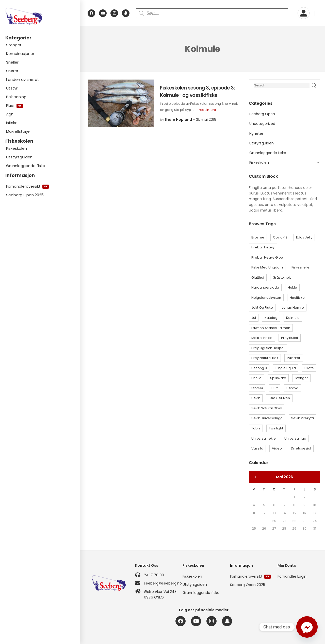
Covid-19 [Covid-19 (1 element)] (280, 237)
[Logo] (40, 16)
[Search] (284, 85)
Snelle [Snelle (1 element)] (256, 378)
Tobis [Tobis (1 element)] (256, 428)
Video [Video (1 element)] (277, 448)
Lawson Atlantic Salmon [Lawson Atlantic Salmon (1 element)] (271, 328)
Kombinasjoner (20, 54)
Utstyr (12, 88)
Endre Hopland (178, 119)
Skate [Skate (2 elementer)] (309, 368)
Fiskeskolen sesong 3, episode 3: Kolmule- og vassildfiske (197, 92)
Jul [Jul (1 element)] (254, 318)
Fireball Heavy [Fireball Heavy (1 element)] (263, 247)
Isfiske (12, 123)
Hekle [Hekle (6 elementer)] (292, 287)
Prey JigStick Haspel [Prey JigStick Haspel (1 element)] (268, 348)
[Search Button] (314, 85)
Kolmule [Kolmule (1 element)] (293, 318)
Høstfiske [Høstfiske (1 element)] (297, 298)
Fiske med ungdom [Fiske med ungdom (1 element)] (267, 267)
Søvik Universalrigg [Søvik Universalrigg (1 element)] (267, 418)
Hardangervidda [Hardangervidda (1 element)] (265, 287)
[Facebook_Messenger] (307, 627)
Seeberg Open (262, 114)
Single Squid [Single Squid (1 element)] (286, 368)
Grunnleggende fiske (26, 166)
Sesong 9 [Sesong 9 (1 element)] (259, 368)
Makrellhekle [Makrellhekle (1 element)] (262, 338)
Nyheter (256, 133)
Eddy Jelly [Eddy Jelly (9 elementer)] (304, 237)
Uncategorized (262, 124)
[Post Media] (121, 103)
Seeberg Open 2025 (25, 195)
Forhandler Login (292, 576)
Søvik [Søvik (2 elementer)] (256, 398)
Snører (12, 71)
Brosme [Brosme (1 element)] (258, 237)
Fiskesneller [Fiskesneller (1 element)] (301, 267)
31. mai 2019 (206, 119)
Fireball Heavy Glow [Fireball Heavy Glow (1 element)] (267, 257)
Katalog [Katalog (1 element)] (271, 318)
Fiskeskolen (17, 148)
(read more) (207, 110)
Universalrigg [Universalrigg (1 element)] (295, 438)
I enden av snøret (23, 79)
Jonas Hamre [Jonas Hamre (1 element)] (293, 308)
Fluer (14, 105)
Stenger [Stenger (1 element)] (301, 378)
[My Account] (304, 13)
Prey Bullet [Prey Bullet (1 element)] (290, 338)
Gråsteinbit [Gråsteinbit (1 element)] (282, 278)
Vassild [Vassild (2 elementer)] (257, 448)
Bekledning (16, 97)
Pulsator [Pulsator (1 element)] (294, 358)
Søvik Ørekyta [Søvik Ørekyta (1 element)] (303, 418)
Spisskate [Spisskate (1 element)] (278, 378)
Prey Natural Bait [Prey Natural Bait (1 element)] (265, 358)
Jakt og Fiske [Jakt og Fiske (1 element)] (262, 308)
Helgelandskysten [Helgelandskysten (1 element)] (266, 298)
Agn (10, 114)
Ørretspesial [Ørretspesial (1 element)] (301, 448)
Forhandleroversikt (27, 186)
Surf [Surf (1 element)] (275, 388)
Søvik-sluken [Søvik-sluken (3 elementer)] (279, 398)
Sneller (12, 62)
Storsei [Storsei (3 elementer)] (257, 388)
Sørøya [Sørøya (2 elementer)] (292, 388)
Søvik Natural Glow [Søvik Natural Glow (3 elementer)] (267, 408)
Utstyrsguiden (19, 157)
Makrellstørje (18, 131)
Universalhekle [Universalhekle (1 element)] (264, 438)
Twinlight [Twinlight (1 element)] (276, 428)
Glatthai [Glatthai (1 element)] (258, 278)
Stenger (14, 45)
